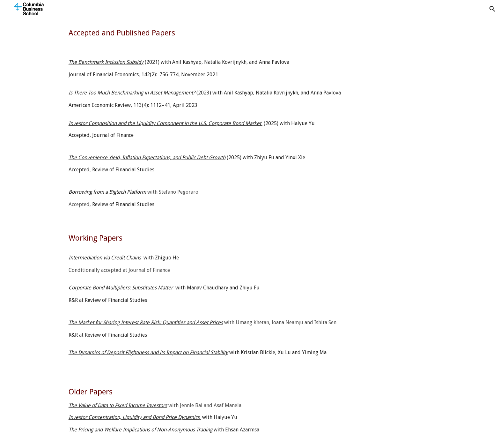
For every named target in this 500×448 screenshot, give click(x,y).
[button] (492, 9)
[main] (250, 33)
